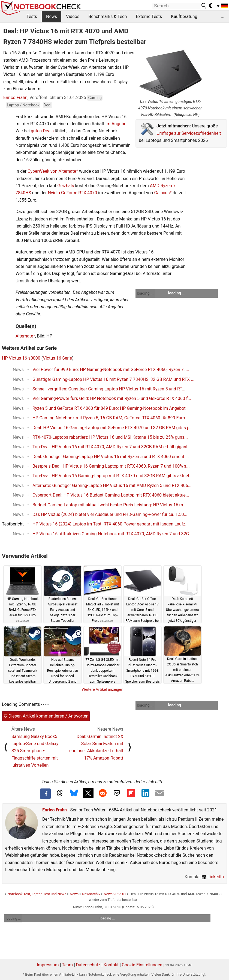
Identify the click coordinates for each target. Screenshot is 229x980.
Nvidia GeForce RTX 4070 (72, 193)
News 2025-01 (115, 894)
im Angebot (117, 124)
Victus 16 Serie (57, 358)
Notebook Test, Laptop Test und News (37, 894)
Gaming (95, 98)
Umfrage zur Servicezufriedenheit (189, 133)
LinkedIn (213, 877)
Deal (47, 105)
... (223, 17)
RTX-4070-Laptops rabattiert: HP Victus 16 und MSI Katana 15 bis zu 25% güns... (110, 437)
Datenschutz (88, 965)
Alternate (24, 336)
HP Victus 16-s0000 (21, 358)
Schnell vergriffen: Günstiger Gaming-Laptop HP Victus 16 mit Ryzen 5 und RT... (109, 389)
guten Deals (42, 131)
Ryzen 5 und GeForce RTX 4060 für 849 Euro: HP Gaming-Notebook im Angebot (109, 408)
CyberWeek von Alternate (52, 171)
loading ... (145, 293)
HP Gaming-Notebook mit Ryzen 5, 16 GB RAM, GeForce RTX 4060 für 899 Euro (109, 418)
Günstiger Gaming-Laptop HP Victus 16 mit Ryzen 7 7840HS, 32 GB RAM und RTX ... (113, 379)
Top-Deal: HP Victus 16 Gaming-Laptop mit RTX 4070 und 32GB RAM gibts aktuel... (112, 476)
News (52, 17)
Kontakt (111, 965)
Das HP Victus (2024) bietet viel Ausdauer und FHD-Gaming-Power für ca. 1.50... (110, 514)
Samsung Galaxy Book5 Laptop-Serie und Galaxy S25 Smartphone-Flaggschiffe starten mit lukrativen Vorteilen (35, 751)
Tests (32, 17)
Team (67, 965)
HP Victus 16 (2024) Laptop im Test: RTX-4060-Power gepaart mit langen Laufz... (111, 524)
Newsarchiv (91, 894)
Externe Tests (149, 17)
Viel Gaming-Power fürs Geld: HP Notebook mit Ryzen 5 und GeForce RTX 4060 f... (112, 398)
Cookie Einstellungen (142, 965)
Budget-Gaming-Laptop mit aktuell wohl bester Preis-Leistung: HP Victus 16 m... (109, 505)
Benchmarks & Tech (108, 17)
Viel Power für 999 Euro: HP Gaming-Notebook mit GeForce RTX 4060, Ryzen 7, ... (111, 370)
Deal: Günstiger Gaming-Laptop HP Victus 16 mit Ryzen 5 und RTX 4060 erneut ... (111, 457)
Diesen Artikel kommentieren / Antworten (46, 716)
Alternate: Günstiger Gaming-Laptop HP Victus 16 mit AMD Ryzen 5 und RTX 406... (112, 485)
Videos (73, 17)
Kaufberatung (184, 17)
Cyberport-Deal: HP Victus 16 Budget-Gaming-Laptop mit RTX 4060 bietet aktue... (111, 495)
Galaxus (162, 193)
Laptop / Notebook (23, 105)
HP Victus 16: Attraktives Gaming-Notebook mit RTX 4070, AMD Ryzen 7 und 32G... (112, 534)
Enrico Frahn (15, 98)
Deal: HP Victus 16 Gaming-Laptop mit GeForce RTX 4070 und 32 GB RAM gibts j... (112, 428)
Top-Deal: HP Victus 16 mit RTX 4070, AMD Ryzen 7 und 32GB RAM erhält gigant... (112, 447)
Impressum (48, 965)
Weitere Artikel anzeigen (103, 689)
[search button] (204, 6)
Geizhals (66, 186)
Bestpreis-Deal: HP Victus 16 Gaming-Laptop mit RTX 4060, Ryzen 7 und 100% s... (111, 466)
